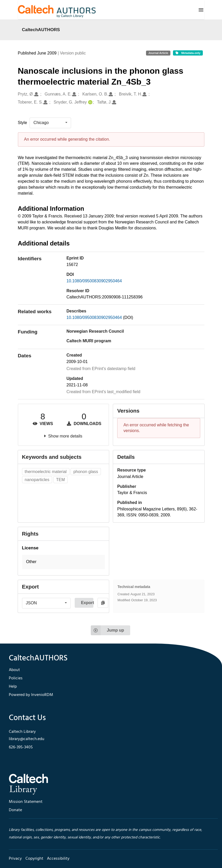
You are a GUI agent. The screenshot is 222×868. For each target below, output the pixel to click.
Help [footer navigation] (13, 687)
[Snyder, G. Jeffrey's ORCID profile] (90, 102)
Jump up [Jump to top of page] (107, 630)
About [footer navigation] (14, 670)
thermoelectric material (46, 472)
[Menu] (201, 10)
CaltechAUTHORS (41, 30)
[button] (64, 562)
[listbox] (50, 123)
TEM (60, 480)
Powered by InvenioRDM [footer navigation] (31, 695)
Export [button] (87, 603)
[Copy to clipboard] (103, 603)
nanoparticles (37, 480)
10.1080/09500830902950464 (94, 281)
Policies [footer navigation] (16, 678)
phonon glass (86, 472)
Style (23, 123)
